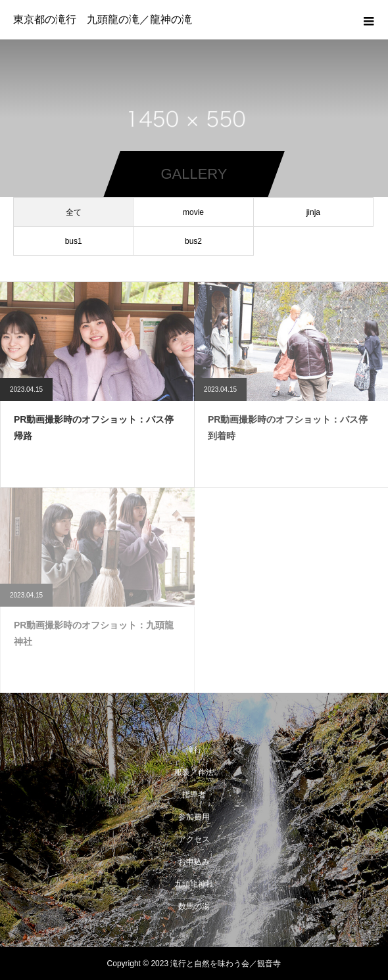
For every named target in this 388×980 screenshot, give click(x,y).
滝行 (194, 750)
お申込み (194, 862)
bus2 (193, 241)
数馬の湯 (194, 906)
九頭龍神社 (194, 884)
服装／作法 (194, 772)
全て (74, 212)
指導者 (194, 795)
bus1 (74, 241)
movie (193, 212)
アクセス (194, 839)
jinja (313, 212)
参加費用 (194, 817)
